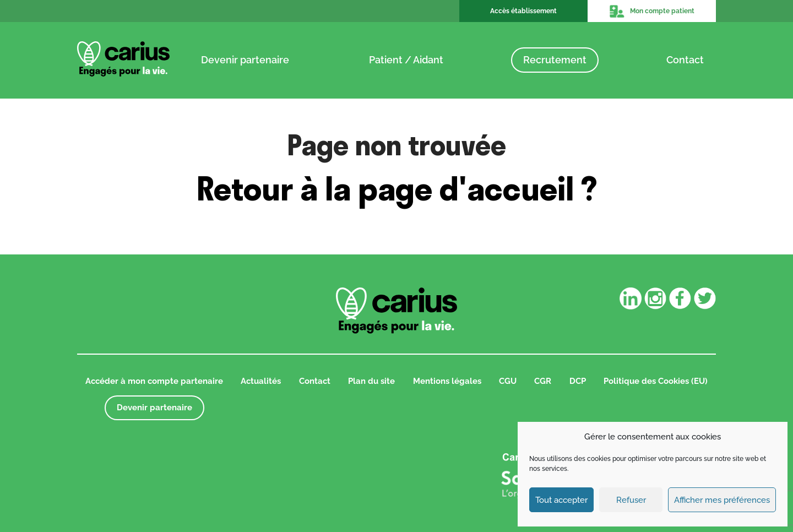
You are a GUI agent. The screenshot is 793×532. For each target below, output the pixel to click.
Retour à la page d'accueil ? (397, 189)
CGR (543, 381)
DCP (578, 381)
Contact (685, 60)
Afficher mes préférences (722, 500)
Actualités (261, 381)
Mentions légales (447, 381)
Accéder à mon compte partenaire (154, 381)
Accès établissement (523, 11)
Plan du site (371, 381)
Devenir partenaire (245, 60)
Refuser (631, 500)
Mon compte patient (651, 11)
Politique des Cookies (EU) (656, 381)
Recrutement (555, 60)
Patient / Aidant (406, 60)
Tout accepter (561, 500)
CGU (508, 381)
